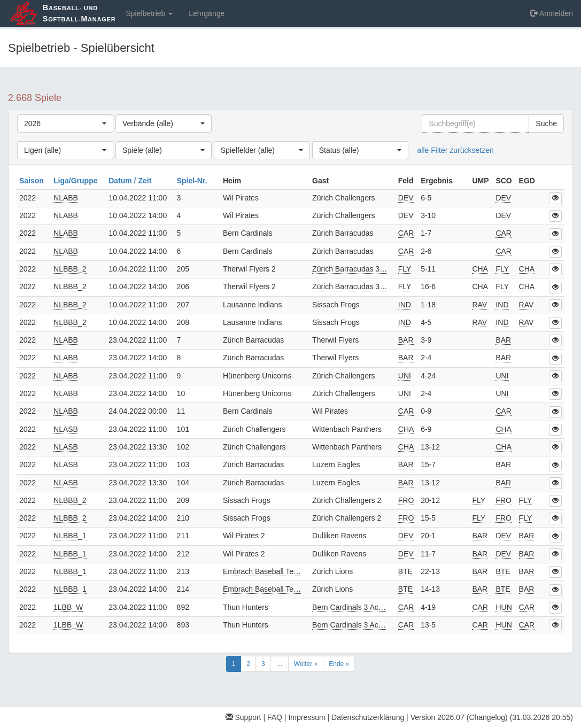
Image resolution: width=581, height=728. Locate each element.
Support (243, 717)
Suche (546, 123)
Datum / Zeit (131, 181)
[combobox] (65, 123)
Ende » (339, 664)
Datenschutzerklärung (368, 717)
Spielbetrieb (149, 13)
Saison (33, 181)
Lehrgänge (207, 13)
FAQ (275, 717)
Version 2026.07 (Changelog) (459, 717)
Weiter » (306, 664)
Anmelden (552, 13)
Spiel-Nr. (193, 181)
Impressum (307, 717)
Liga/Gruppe (76, 181)
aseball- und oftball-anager (79, 13)
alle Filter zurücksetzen (456, 150)
